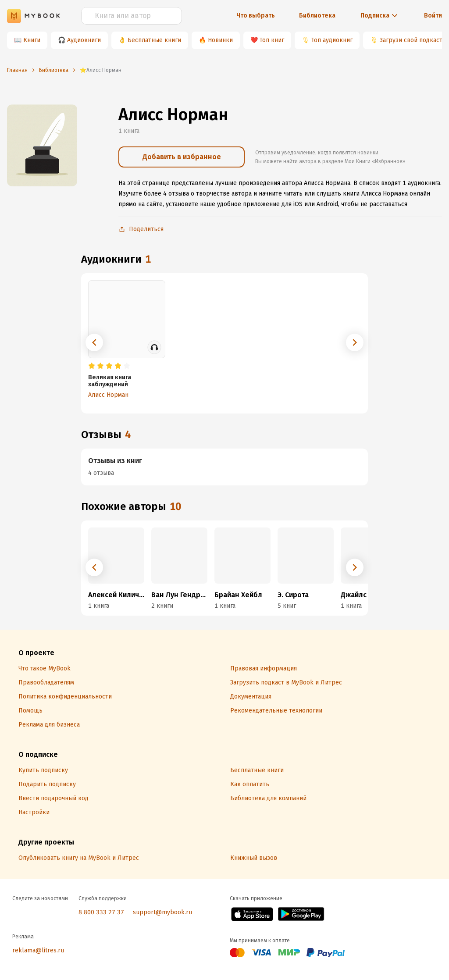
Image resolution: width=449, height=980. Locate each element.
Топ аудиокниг (332, 40)
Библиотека (317, 16)
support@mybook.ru (162, 912)
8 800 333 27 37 (101, 912)
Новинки (220, 40)
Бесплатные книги (154, 40)
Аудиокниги (84, 40)
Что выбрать (256, 16)
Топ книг (272, 40)
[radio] (92, 366)
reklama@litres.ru (38, 950)
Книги (32, 40)
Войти (433, 16)
